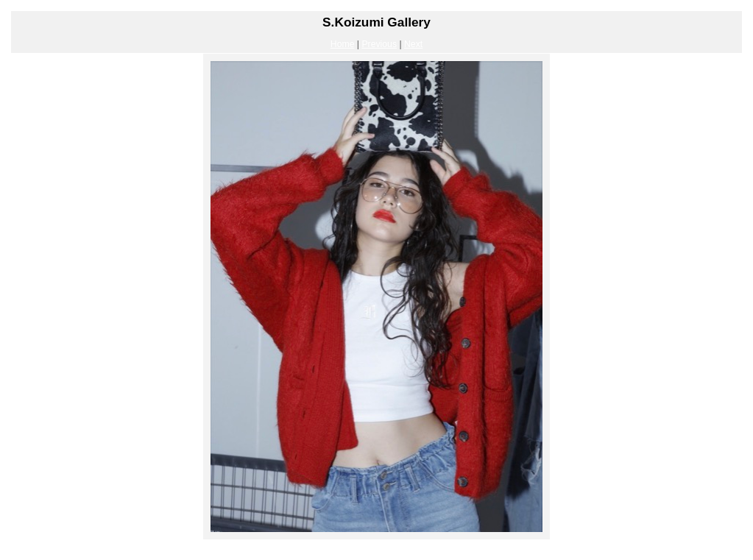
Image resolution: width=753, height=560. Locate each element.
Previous (379, 44)
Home (343, 44)
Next (413, 44)
